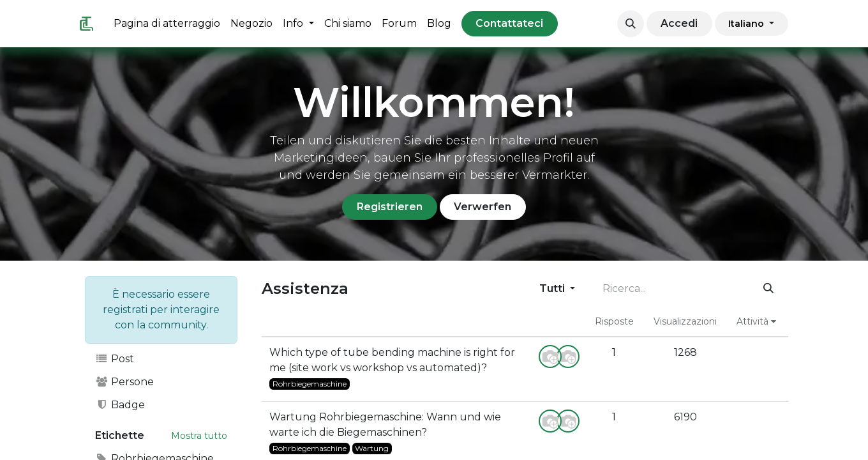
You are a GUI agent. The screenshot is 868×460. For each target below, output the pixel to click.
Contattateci (509, 23)
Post (115, 359)
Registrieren (390, 207)
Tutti (553, 288)
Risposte (614, 321)
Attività (756, 321)
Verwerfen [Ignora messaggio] (483, 207)
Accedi (679, 23)
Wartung (372, 448)
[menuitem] (167, 24)
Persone (124, 382)
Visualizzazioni (685, 321)
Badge (120, 405)
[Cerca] (769, 289)
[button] (631, 24)
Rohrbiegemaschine (310, 384)
